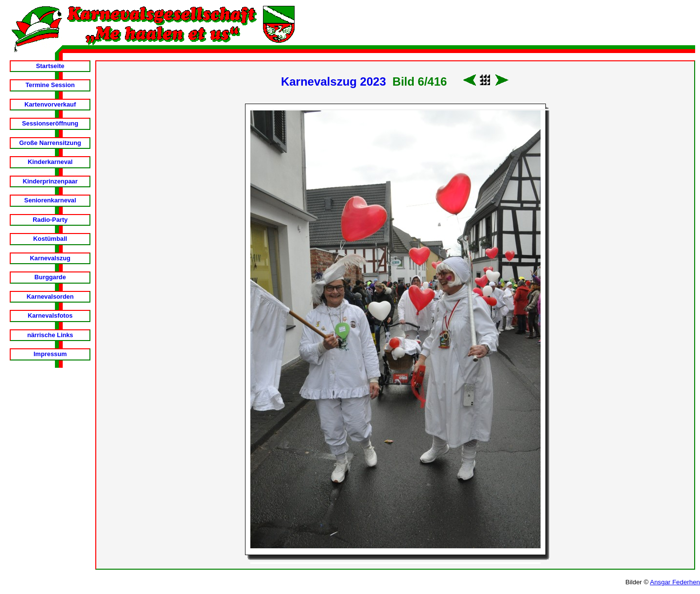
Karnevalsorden (50, 297)
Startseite (50, 66)
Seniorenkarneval (50, 200)
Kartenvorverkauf (50, 104)
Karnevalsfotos (50, 315)
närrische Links (50, 335)
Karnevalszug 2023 (333, 81)
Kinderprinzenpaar (50, 181)
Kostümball (50, 239)
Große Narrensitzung (50, 143)
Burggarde (50, 277)
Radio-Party (50, 220)
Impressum (50, 354)
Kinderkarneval (50, 162)
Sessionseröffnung (50, 123)
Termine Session (50, 85)
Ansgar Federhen (675, 582)
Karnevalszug (50, 258)
